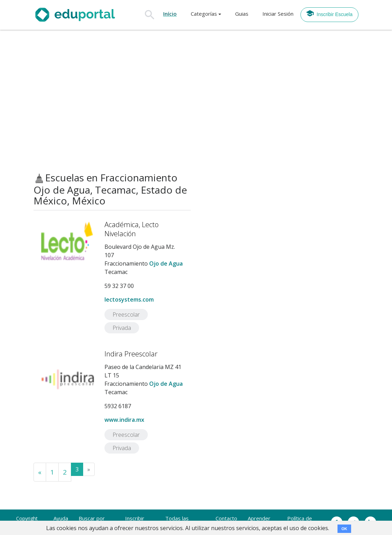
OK (344, 529)
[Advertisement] (196, 101)
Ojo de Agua (166, 263)
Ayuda (61, 518)
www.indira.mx (124, 420)
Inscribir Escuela (329, 13)
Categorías (204, 14)
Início (170, 14)
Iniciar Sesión (278, 14)
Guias (242, 14)
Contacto (226, 518)
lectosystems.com (129, 299)
